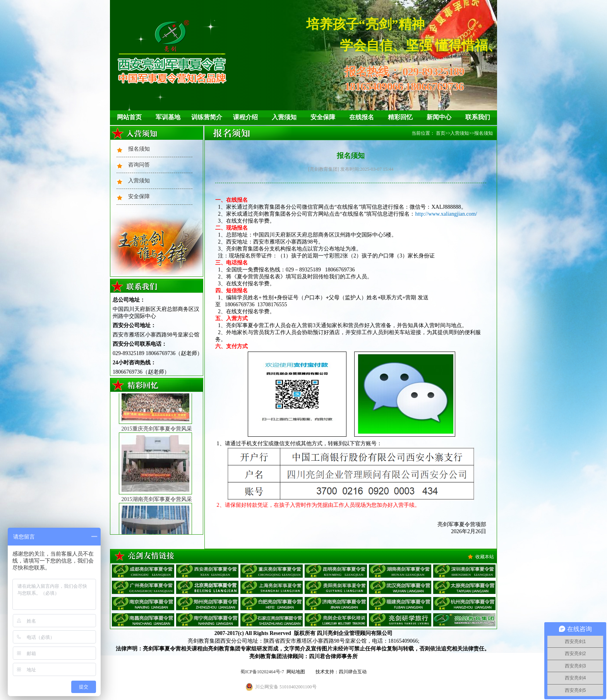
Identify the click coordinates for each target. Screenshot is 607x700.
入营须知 (284, 117)
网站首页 (129, 117)
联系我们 (478, 117)
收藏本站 (485, 557)
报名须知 (139, 149)
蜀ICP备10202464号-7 (262, 672)
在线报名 (362, 117)
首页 (441, 133)
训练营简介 (207, 117)
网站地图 (296, 672)
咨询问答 (139, 165)
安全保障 (323, 117)
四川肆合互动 (353, 672)
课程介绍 (245, 117)
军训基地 (168, 117)
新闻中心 (439, 117)
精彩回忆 (400, 117)
